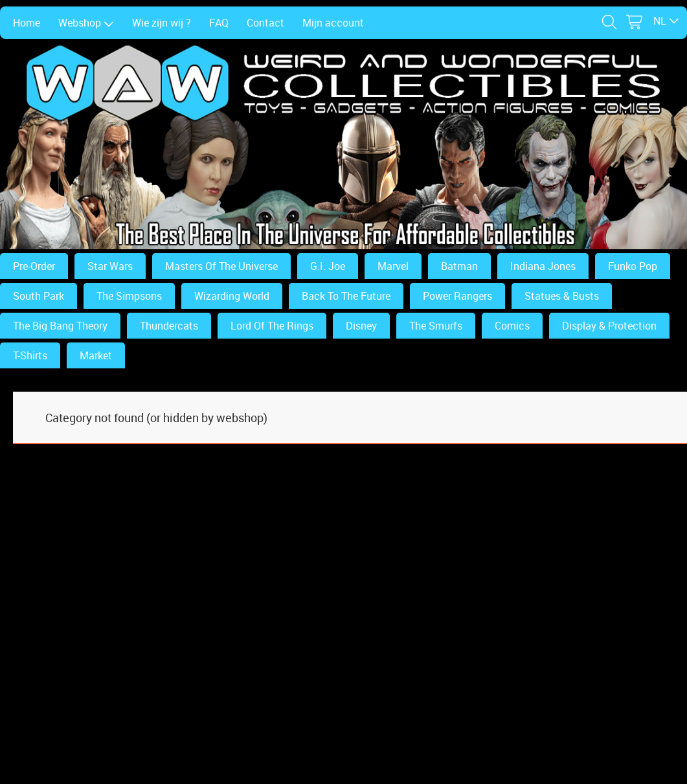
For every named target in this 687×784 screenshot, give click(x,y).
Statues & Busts (562, 296)
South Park (39, 296)
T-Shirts (30, 355)
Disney (361, 326)
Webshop (86, 23)
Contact (265, 23)
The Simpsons (129, 296)
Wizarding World (232, 296)
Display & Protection (609, 326)
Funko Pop (633, 266)
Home (27, 23)
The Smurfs (436, 326)
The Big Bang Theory (60, 326)
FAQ (219, 23)
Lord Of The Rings (272, 326)
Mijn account (333, 23)
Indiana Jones (543, 266)
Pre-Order (34, 266)
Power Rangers (457, 296)
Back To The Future (346, 296)
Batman (459, 266)
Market (96, 355)
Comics (512, 326)
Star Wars (110, 266)
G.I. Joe (328, 266)
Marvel (393, 266)
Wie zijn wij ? (162, 23)
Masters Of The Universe (221, 266)
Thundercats (169, 326)
